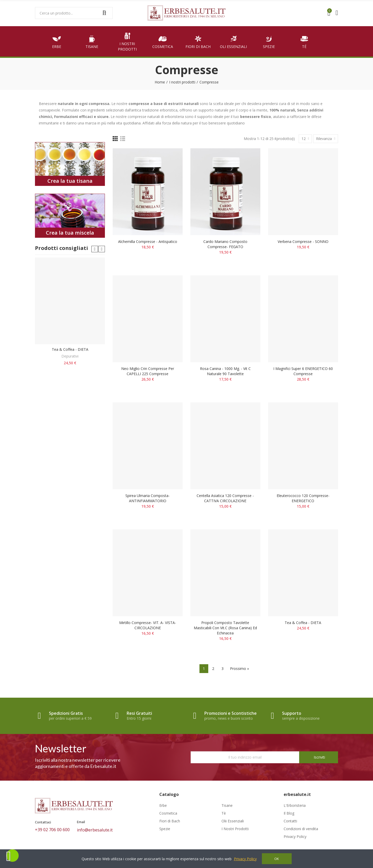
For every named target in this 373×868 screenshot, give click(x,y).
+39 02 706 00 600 (52, 830)
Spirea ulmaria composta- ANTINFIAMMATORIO (148, 498)
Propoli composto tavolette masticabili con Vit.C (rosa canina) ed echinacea (225, 628)
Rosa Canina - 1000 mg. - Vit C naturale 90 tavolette (225, 371)
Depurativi (70, 356)
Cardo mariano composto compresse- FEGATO (225, 244)
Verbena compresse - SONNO (303, 241)
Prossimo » (239, 668)
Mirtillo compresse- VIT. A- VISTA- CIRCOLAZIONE (148, 625)
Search (104, 13)
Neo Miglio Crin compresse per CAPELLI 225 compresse (148, 371)
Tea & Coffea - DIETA (303, 623)
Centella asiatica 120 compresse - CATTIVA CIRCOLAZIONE (225, 498)
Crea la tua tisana (70, 181)
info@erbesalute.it (95, 830)
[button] (95, 249)
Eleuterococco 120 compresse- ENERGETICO (303, 498)
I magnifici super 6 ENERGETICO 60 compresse (303, 371)
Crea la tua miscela (70, 233)
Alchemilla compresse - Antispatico (148, 241)
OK (277, 859)
